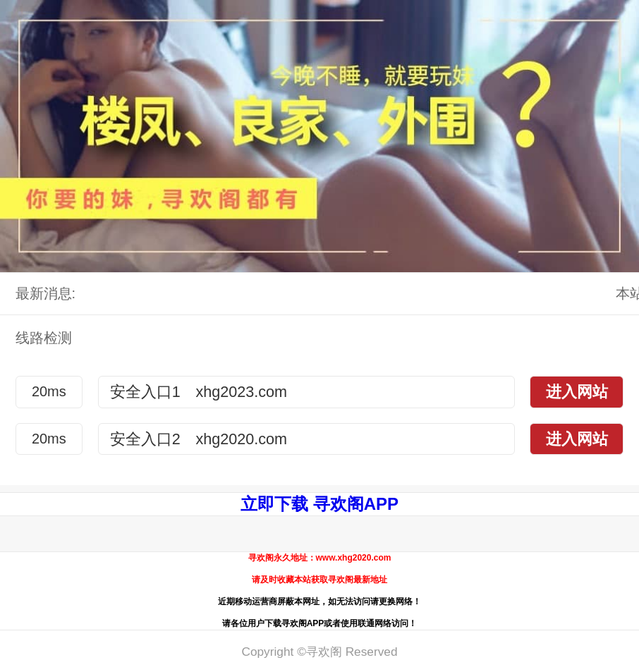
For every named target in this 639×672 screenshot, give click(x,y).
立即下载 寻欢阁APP (319, 504)
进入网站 (577, 392)
